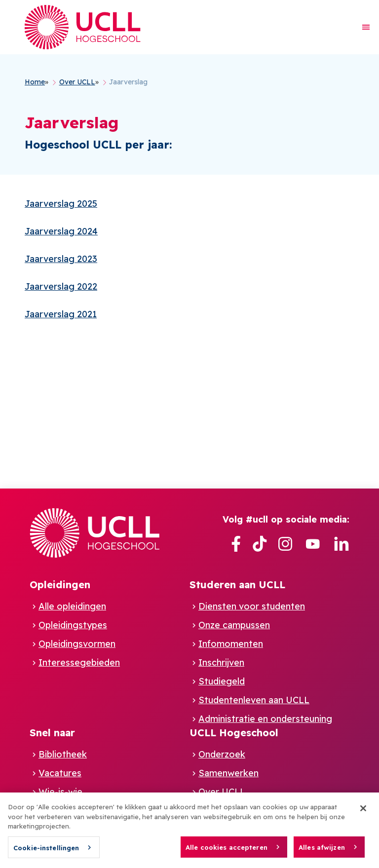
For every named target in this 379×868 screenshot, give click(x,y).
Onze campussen (234, 625)
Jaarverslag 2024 (61, 231)
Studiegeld (222, 681)
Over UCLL (222, 792)
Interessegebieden (79, 662)
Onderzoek (222, 754)
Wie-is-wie (60, 792)
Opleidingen (60, 585)
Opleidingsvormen (77, 644)
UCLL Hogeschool (234, 733)
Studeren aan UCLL (237, 585)
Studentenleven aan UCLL (254, 700)
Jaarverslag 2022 (61, 286)
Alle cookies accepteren (227, 852)
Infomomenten (231, 644)
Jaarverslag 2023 (61, 259)
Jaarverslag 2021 (61, 314)
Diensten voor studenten (252, 606)
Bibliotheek (63, 754)
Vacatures (60, 773)
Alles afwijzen (322, 852)
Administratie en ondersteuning (265, 719)
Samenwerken (228, 773)
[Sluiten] (363, 813)
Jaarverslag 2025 (61, 204)
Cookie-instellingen (46, 852)
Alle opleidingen (72, 606)
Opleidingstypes (73, 625)
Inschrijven (221, 662)
